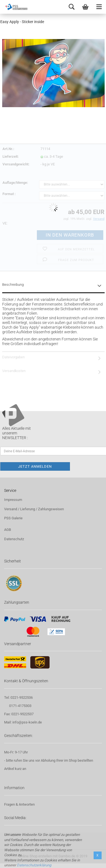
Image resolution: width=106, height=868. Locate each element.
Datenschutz (14, 539)
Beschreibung (13, 285)
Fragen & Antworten (19, 804)
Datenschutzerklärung (34, 865)
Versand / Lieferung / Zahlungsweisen (34, 509)
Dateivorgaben (13, 357)
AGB (8, 530)
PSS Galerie (13, 518)
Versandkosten (14, 371)
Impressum (13, 500)
